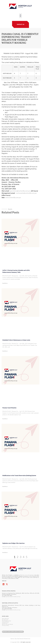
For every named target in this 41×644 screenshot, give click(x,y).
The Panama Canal (7, 621)
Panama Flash (5, 622)
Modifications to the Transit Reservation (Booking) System (19, 475)
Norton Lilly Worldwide (7, 624)
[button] (20, 16)
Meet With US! (5, 619)
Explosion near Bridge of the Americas (13, 543)
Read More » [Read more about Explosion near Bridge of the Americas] (5, 552)
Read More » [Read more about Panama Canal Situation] (5, 419)
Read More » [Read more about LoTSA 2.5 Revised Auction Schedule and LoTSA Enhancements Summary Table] (5, 283)
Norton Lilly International (27, 575)
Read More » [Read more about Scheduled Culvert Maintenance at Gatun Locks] (5, 351)
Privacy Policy (5, 625)
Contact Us (5, 623)
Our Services (5, 620)
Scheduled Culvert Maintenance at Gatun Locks (16, 340)
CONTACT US (21, 24)
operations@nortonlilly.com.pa (13, 597)
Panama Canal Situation (9, 408)
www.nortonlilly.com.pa (13, 198)
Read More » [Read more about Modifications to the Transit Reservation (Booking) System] (5, 486)
